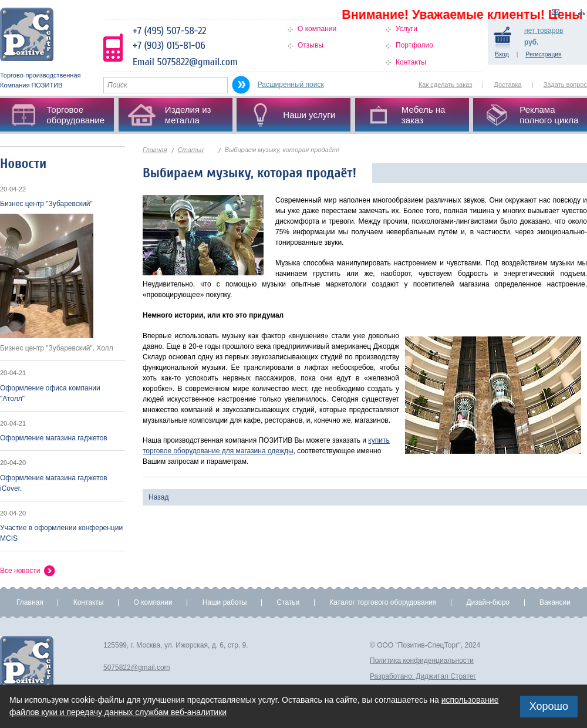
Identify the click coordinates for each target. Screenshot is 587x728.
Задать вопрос (565, 85)
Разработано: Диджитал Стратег (423, 676)
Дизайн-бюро (488, 602)
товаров (544, 31)
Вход (502, 54)
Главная (155, 150)
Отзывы (311, 45)
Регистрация (543, 54)
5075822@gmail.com (137, 668)
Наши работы (225, 602)
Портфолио (414, 45)
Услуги (406, 29)
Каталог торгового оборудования (383, 602)
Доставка (507, 85)
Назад (158, 497)
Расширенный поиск (291, 85)
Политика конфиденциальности (422, 660)
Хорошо (549, 706)
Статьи (191, 150)
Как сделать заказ (445, 85)
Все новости (20, 571)
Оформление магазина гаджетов (54, 438)
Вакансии (555, 602)
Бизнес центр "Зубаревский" (46, 204)
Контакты (411, 62)
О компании (317, 29)
